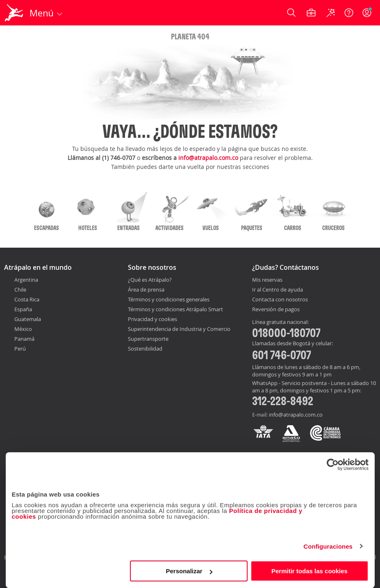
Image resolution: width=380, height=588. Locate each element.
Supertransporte (148, 339)
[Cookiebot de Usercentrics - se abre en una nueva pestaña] (333, 465)
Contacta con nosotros (280, 300)
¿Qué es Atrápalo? (150, 280)
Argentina (26, 280)
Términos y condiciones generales (169, 299)
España (23, 309)
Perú (20, 349)
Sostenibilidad (145, 349)
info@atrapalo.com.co (208, 158)
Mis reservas (267, 280)
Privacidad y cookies (152, 319)
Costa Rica (27, 299)
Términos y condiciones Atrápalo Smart (175, 309)
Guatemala (28, 319)
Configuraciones (328, 546)
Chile (20, 289)
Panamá (24, 339)
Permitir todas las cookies (309, 571)
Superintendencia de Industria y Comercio (179, 329)
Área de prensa (146, 289)
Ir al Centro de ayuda (278, 290)
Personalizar (189, 571)
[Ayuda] (349, 13)
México (23, 329)
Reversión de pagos (276, 310)
